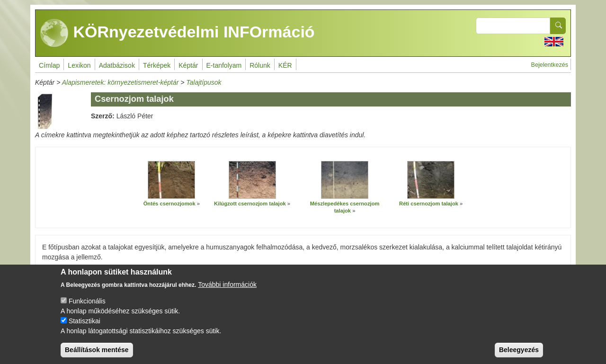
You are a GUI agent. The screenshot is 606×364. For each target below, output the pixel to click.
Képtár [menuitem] (188, 65)
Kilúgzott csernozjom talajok (250, 204)
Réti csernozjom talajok (429, 204)
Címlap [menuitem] (49, 65)
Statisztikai (85, 329)
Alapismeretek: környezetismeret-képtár (120, 82)
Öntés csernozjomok (169, 204)
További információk (227, 293)
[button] (171, 180)
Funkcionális (87, 309)
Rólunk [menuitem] (260, 65)
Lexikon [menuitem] (79, 65)
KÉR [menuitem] (285, 65)
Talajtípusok (204, 82)
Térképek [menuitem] (157, 65)
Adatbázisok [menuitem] (117, 65)
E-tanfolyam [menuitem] (224, 65)
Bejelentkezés (550, 65)
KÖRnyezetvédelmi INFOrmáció (178, 33)
